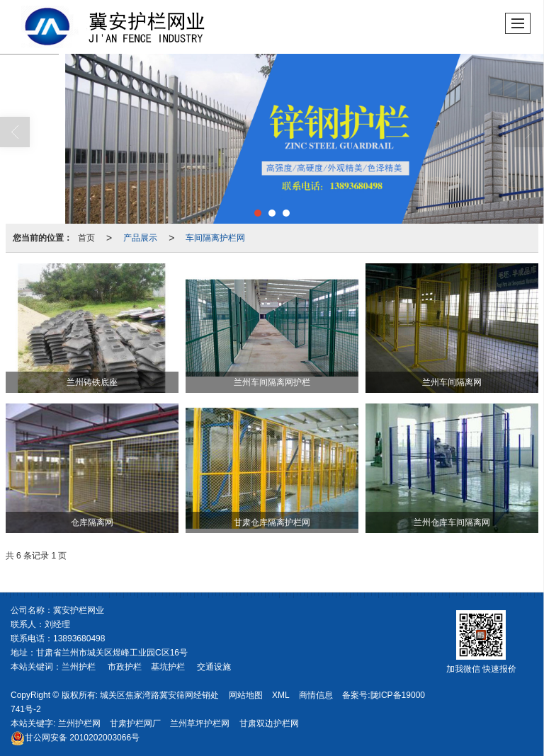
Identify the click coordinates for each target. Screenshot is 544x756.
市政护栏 (125, 667)
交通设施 (214, 667)
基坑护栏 (168, 667)
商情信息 (316, 695)
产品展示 (140, 238)
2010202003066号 (75, 738)
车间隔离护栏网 (215, 238)
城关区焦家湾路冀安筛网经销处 (159, 695)
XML (281, 695)
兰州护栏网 (79, 723)
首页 (86, 238)
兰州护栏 (79, 667)
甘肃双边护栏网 (269, 723)
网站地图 (246, 695)
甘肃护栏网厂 (135, 723)
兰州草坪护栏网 (200, 723)
